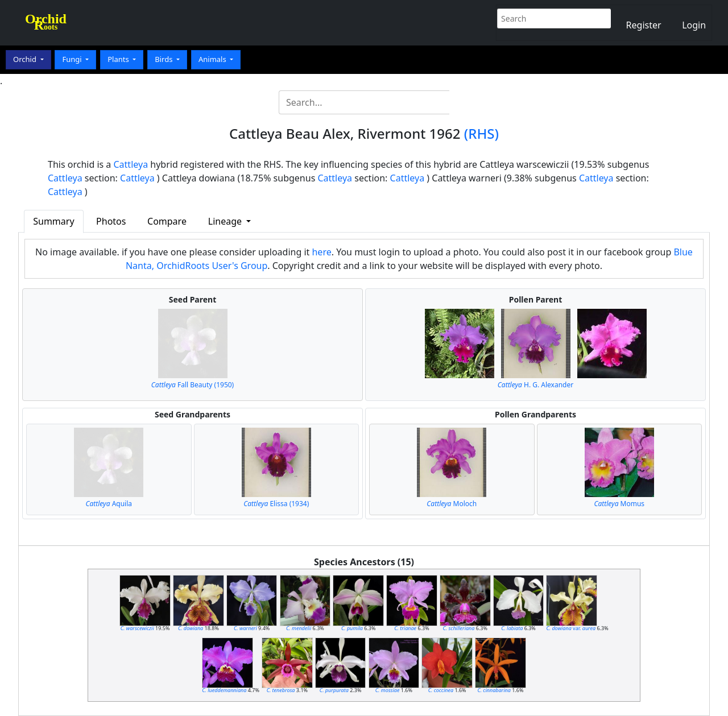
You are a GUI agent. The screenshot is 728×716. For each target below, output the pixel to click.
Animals (213, 59)
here (321, 252)
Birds (165, 59)
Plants (119, 59)
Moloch (452, 504)
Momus (619, 504)
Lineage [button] (226, 221)
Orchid (26, 59)
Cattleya (131, 164)
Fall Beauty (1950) (193, 385)
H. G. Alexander (535, 385)
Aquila (109, 504)
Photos (111, 221)
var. (571, 628)
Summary (53, 221)
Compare (167, 221)
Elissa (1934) (276, 504)
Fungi (73, 59)
